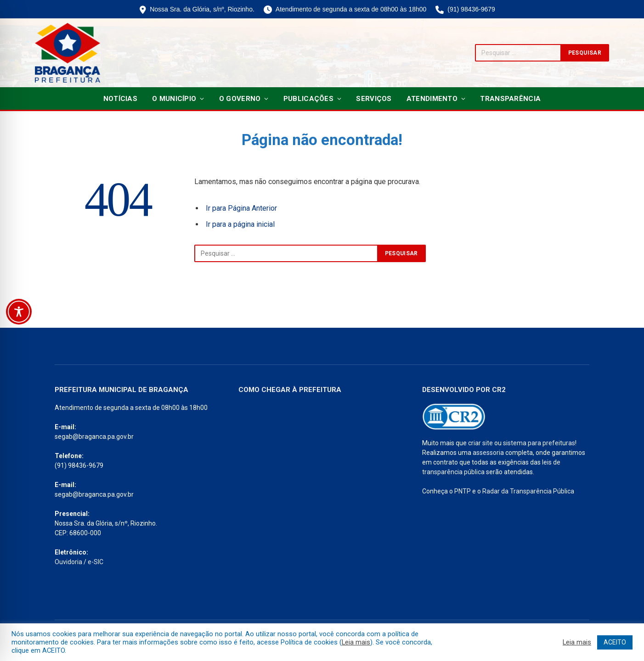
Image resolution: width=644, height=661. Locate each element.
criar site (480, 443)
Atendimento (432, 99)
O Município (174, 99)
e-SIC (96, 562)
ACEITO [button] (615, 642)
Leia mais (356, 642)
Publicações (308, 99)
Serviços (374, 99)
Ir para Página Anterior (241, 208)
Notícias (120, 99)
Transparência (510, 99)
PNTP (463, 491)
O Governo (240, 99)
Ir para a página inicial (240, 224)
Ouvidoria (68, 562)
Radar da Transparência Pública (528, 491)
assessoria (488, 453)
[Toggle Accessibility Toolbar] (19, 312)
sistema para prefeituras (539, 443)
